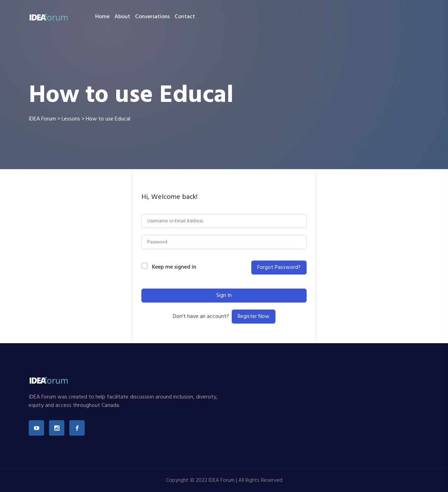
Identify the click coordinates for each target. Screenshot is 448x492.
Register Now (254, 317)
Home (102, 17)
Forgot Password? (279, 268)
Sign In (224, 296)
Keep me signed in (174, 267)
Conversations (152, 17)
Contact (185, 17)
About (122, 17)
